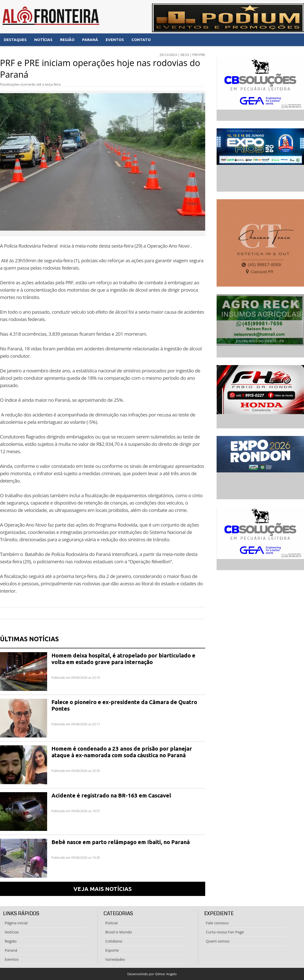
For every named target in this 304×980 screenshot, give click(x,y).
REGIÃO (67, 40)
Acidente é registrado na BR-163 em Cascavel (111, 795)
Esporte (112, 950)
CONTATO (141, 40)
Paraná (11, 950)
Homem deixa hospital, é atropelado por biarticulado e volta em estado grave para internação (123, 659)
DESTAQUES (15, 40)
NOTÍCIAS (43, 40)
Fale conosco (217, 923)
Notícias (12, 932)
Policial (112, 923)
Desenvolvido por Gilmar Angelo (152, 974)
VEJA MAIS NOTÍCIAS (103, 889)
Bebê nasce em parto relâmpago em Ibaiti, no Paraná (121, 842)
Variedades (115, 959)
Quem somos (218, 941)
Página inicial (16, 923)
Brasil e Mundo (119, 932)
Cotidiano (114, 941)
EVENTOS (115, 40)
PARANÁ (90, 40)
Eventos (12, 959)
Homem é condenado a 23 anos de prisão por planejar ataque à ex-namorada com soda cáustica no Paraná (122, 752)
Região (11, 941)
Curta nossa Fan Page (225, 932)
